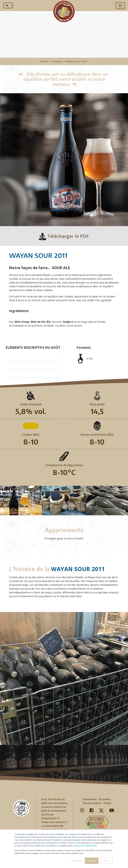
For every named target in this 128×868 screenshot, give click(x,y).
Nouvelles (105, 799)
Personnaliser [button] (77, 861)
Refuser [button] (106, 861)
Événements (90, 799)
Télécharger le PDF (64, 236)
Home (44, 61)
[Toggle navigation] (120, 6)
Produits (57, 61)
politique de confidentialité (85, 846)
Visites (107, 803)
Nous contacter (92, 803)
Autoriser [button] (92, 861)
